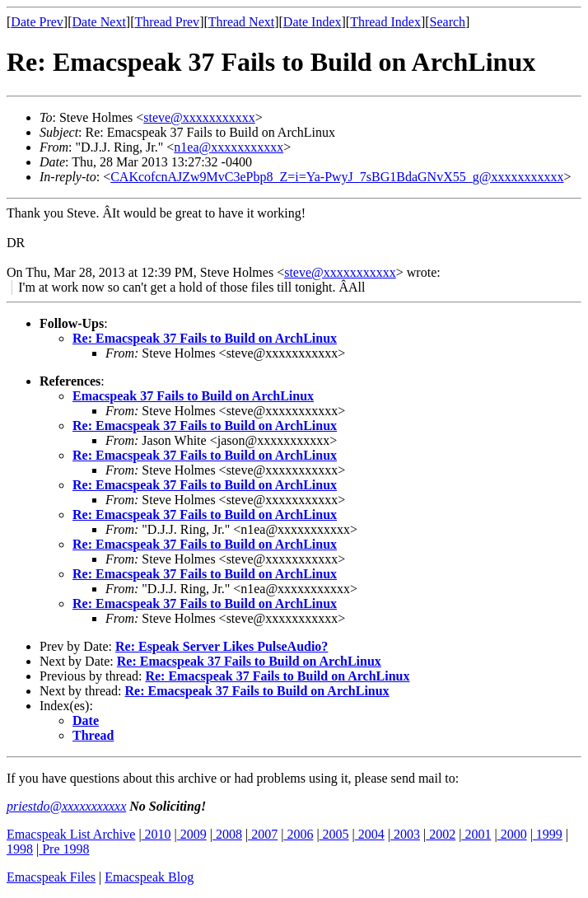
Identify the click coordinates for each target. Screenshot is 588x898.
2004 (370, 834)
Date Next (99, 22)
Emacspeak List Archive (71, 834)
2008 (227, 834)
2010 (156, 834)
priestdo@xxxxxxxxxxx (66, 806)
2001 (476, 834)
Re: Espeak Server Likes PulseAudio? (222, 646)
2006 (298, 834)
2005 (334, 834)
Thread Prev (167, 22)
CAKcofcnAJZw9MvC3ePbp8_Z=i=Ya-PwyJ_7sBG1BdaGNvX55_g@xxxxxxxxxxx (337, 177)
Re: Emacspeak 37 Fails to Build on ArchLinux (205, 338)
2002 (441, 834)
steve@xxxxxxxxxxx (199, 117)
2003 (405, 834)
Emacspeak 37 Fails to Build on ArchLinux (193, 396)
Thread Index (385, 22)
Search (448, 22)
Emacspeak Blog (149, 877)
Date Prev (37, 22)
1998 (20, 849)
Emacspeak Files (51, 877)
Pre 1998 (64, 849)
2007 (263, 834)
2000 (512, 834)
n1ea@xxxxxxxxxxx (229, 147)
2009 (192, 834)
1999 (548, 834)
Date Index (313, 22)
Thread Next (241, 22)
